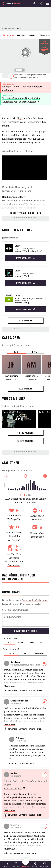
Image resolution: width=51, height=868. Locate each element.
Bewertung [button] (40, 653)
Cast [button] (16, 352)
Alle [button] (10, 643)
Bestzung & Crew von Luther (16, 345)
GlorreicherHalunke (19, 701)
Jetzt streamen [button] (26, 258)
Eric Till (11, 122)
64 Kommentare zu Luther (15, 610)
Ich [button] (41, 643)
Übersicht (8, 35)
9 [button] (6, 729)
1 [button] (6, 691)
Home (5, 29)
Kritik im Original (14, 792)
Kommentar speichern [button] (25, 631)
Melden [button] (39, 691)
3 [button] (6, 818)
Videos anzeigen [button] (26, 433)
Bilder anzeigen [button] (26, 441)
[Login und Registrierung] (41, 3)
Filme (11, 29)
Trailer (32, 35)
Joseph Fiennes (27, 122)
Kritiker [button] (31, 643)
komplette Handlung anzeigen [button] (25, 213)
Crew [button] (35, 352)
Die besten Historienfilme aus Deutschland (14, 562)
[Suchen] (34, 3)
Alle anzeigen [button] (26, 320)
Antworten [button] (23, 691)
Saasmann (15, 828)
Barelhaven (15, 662)
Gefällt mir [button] (13, 691)
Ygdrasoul (20, 738)
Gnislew (14, 777)
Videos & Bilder (14, 398)
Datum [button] (11, 653)
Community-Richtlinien (35, 600)
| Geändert (25, 665)
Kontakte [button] (20, 643)
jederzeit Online (10, 238)
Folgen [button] (32, 691)
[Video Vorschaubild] (19, 419)
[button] (7, 864)
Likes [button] (26, 653)
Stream (21, 35)
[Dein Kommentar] (26, 620)
